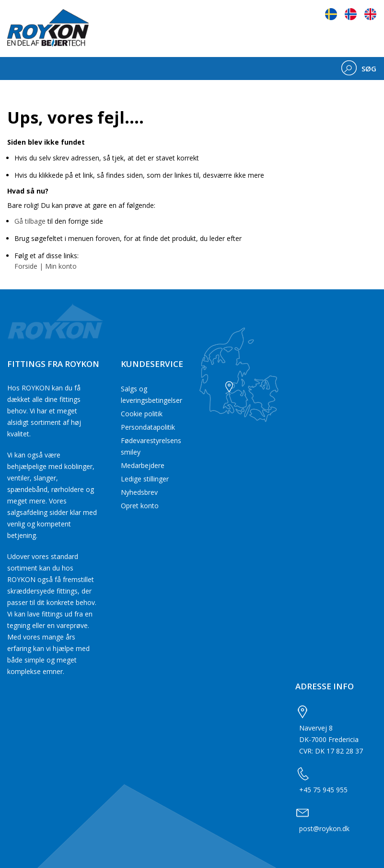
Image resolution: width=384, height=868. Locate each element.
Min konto (61, 266)
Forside (26, 266)
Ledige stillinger (145, 479)
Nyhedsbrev (139, 492)
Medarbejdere (143, 465)
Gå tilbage (30, 221)
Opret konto (140, 506)
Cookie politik (142, 414)
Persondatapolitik (148, 427)
